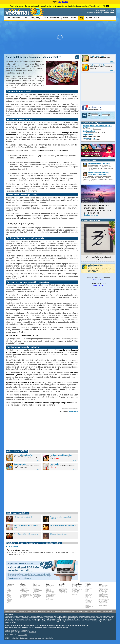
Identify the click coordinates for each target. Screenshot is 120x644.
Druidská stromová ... (104, 586)
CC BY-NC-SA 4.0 (27, 627)
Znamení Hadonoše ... (104, 598)
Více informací (94, 6)
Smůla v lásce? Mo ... (104, 603)
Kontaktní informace (11, 611)
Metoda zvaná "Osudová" (98, 56)
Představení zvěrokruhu (97, 65)
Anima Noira (73, 412)
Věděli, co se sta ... (103, 604)
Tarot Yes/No (98, 279)
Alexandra (110, 13)
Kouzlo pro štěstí (89, 131)
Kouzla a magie (97, 129)
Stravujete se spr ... (103, 588)
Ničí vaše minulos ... (104, 602)
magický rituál (88, 135)
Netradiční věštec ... (103, 587)
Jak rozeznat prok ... (104, 592)
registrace (90, 117)
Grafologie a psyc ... (104, 605)
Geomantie (55, 464)
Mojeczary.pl (98, 285)
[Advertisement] (60, 37)
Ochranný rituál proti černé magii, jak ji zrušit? (97, 127)
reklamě (28, 611)
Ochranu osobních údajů (104, 611)
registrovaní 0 (22, 635)
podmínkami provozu (74, 611)
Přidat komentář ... (13, 547)
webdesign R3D (16, 638)
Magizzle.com (63, 2)
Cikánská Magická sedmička (61, 455)
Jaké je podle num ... (104, 597)
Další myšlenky (92, 271)
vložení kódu (97, 117)
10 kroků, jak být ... (103, 594)
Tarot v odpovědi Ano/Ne (23, 455)
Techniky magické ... (104, 593)
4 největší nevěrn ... (103, 600)
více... (112, 62)
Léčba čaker (102, 595)
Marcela (99, 13)
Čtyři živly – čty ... (103, 591)
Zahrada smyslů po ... (104, 599)
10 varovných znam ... (104, 589)
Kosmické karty (20, 464)
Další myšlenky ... (91, 215)
